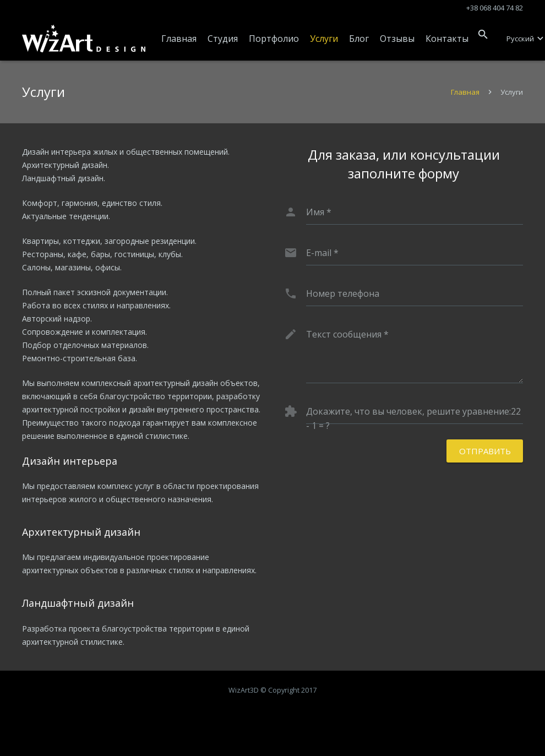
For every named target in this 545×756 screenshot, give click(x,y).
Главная (465, 92)
